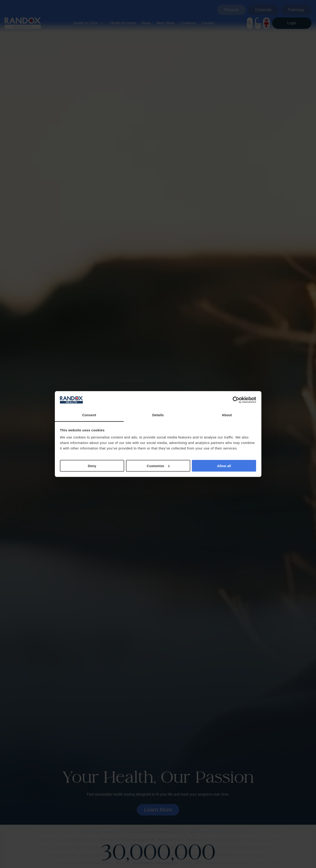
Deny (92, 466)
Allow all (224, 466)
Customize (158, 466)
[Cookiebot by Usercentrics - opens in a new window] (236, 400)
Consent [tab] (89, 415)
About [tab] (227, 415)
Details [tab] (158, 415)
